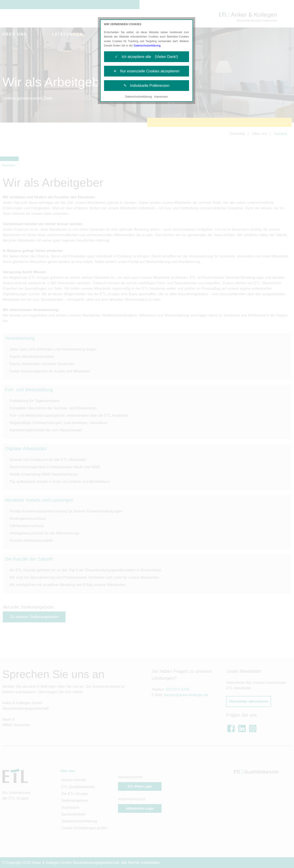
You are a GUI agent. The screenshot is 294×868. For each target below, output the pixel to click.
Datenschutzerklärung (147, 46)
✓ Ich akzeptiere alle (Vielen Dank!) (146, 57)
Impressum (161, 97)
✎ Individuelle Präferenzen (147, 86)
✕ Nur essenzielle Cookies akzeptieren (146, 71)
